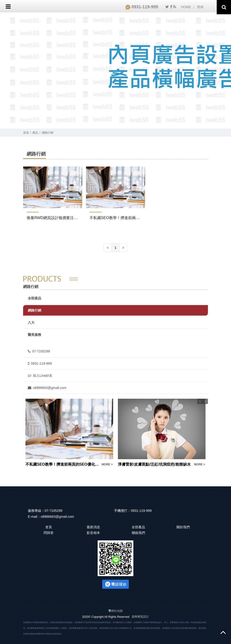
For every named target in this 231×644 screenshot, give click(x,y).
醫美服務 (35, 335)
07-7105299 (39, 351)
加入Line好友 (40, 376)
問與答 (49, 533)
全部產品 (35, 298)
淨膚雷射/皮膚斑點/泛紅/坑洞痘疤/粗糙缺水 (154, 464)
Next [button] (205, 401)
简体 (200, 7)
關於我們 (183, 527)
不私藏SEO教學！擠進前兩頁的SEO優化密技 (128, 218)
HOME (186, 7)
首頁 (26, 133)
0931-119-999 (142, 7)
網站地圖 (117, 611)
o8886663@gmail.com (47, 388)
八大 (31, 322)
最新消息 (93, 527)
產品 (35, 133)
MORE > (107, 464)
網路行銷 (48, 133)
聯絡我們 (138, 533)
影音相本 (93, 533)
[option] (69, 433)
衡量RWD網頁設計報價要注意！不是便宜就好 (65, 218)
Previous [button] (200, 401)
